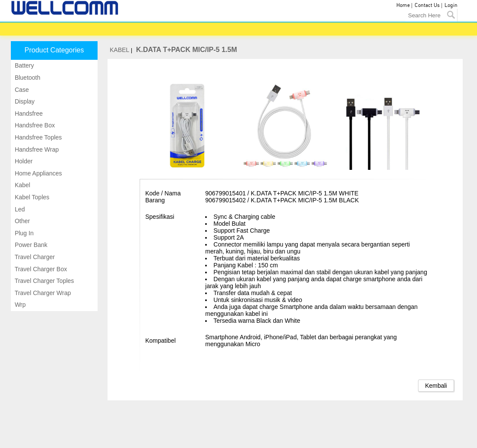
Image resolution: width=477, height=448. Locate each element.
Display (24, 101)
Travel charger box (40, 269)
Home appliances (38, 173)
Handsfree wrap (36, 149)
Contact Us (427, 5)
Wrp (19, 305)
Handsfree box (34, 125)
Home (403, 5)
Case (21, 90)
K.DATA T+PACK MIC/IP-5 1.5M (187, 50)
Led (19, 209)
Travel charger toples (44, 281)
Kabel (22, 185)
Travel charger (34, 257)
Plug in (23, 233)
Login (451, 5)
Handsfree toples (38, 137)
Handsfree (28, 114)
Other (21, 221)
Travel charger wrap (42, 293)
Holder (23, 161)
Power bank (30, 245)
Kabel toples (31, 197)
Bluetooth (27, 78)
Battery (23, 65)
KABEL (119, 50)
